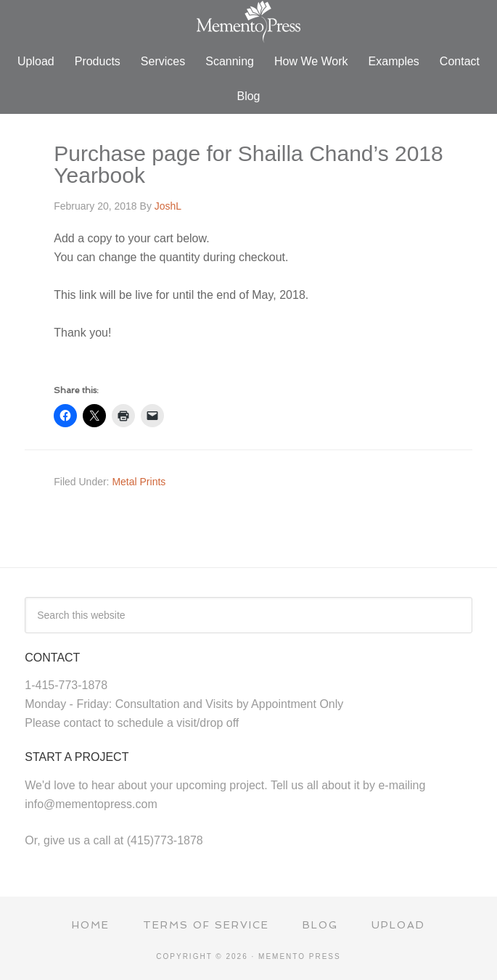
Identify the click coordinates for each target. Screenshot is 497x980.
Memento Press (248, 22)
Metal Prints (139, 482)
